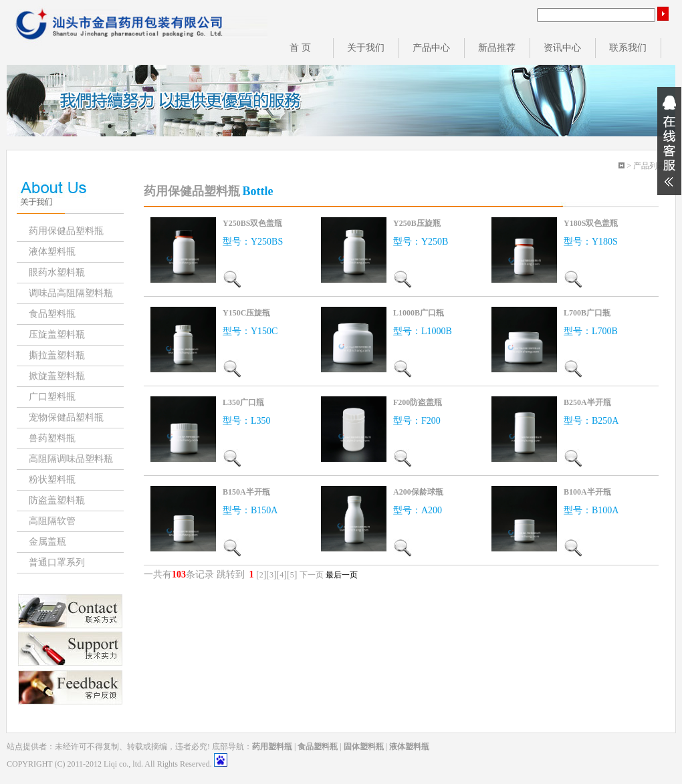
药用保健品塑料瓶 (66, 231)
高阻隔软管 (52, 521)
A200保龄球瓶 (418, 492)
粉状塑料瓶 (52, 480)
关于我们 (366, 48)
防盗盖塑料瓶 (57, 500)
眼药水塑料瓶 (57, 272)
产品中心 (431, 48)
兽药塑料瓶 (52, 438)
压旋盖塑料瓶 (57, 335)
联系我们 (628, 48)
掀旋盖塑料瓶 (57, 376)
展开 (669, 141)
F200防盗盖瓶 (418, 402)
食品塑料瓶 (52, 314)
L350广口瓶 (243, 402)
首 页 (300, 48)
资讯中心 (562, 48)
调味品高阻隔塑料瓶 (71, 293)
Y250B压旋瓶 (417, 223)
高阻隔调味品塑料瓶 (71, 459)
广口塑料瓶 (52, 397)
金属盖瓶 (47, 542)
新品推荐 (497, 48)
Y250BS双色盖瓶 (252, 223)
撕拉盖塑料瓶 (57, 355)
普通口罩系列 (57, 562)
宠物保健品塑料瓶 (66, 417)
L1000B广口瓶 (419, 313)
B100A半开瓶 (587, 492)
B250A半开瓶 (587, 402)
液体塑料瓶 (52, 252)
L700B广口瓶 (587, 313)
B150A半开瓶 (246, 492)
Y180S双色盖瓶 (591, 223)
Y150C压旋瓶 (246, 313)
